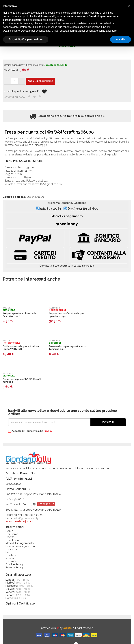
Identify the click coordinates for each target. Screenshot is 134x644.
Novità (10, 558)
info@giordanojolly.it (27, 518)
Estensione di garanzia (20, 546)
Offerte (10, 537)
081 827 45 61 (51, 209)
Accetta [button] (121, 39)
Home (9, 531)
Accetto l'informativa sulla (30, 431)
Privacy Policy (14, 567)
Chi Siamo (12, 534)
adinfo (67, 628)
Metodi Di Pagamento (20, 543)
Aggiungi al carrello (41, 81)
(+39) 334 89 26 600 (83, 209)
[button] (129, 6)
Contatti (11, 555)
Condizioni (12, 540)
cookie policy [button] (56, 20)
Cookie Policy (14, 565)
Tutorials (11, 561)
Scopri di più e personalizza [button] (26, 39)
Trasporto (12, 549)
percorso (46, 504)
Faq (8, 552)
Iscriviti (108, 422)
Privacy (48, 431)
